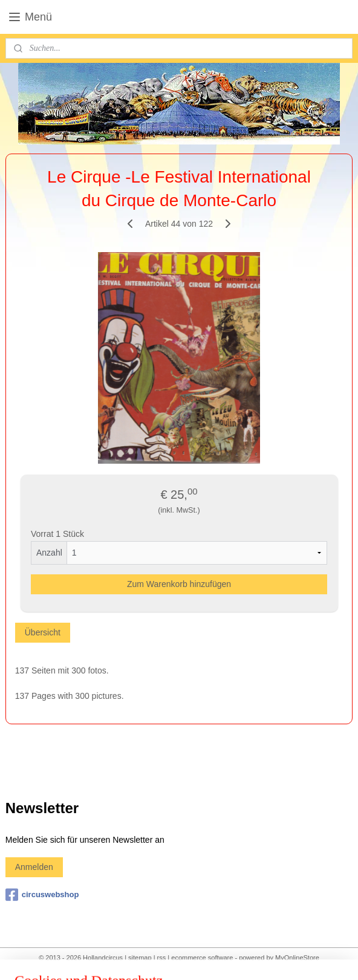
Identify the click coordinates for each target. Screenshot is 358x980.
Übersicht (43, 632)
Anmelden (34, 867)
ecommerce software (202, 958)
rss (162, 958)
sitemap (140, 958)
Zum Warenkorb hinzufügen (179, 583)
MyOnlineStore (297, 958)
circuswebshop (42, 895)
